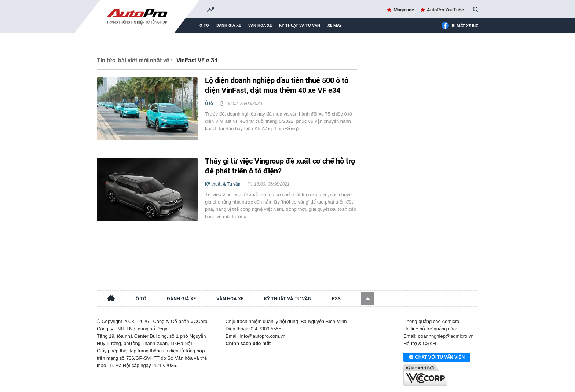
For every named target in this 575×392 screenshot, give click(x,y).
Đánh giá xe (229, 25)
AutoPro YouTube (445, 10)
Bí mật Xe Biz (460, 26)
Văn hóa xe (260, 25)
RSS (336, 299)
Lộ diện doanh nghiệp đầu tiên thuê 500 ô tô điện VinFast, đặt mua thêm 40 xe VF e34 (277, 85)
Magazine (404, 10)
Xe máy (335, 25)
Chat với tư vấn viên (437, 358)
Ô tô (204, 25)
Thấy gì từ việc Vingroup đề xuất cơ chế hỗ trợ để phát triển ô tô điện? (280, 166)
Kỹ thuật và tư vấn (300, 25)
